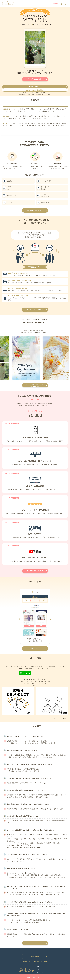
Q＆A (35, 943)
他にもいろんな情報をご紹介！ (35, 90)
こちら (38, 685)
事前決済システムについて (35, 310)
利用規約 (39, 969)
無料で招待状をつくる (38, 4)
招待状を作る (35, 385)
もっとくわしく (35, 648)
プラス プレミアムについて (35, 571)
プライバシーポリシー (43, 972)
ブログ (39, 966)
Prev (28, 50)
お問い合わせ (35, 957)
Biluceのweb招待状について (35, 210)
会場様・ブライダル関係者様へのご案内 (35, 961)
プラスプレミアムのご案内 (35, 79)
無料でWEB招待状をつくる (35, 977)
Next (42, 50)
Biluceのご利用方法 (35, 87)
